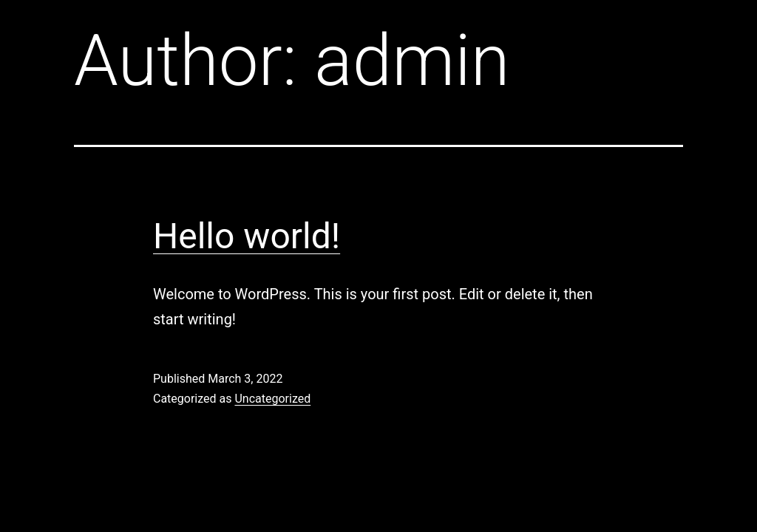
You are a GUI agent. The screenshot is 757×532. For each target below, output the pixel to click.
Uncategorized (272, 399)
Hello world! (247, 236)
